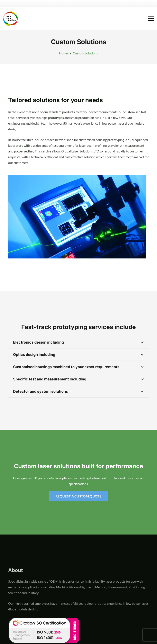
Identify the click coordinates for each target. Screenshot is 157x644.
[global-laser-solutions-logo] (11, 19)
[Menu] (151, 19)
